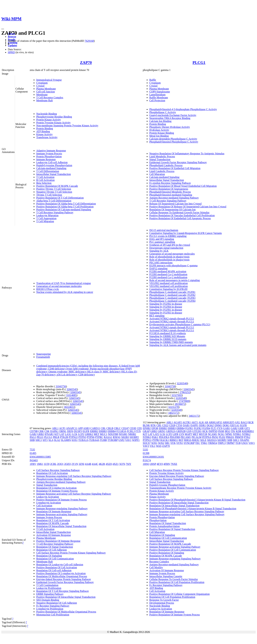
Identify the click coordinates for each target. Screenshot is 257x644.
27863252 (185, 392)
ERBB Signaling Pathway (50, 594)
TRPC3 (222, 443)
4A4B (88, 464)
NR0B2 (132, 434)
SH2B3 (125, 437)
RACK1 (165, 440)
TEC (198, 443)
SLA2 (57, 440)
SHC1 (39, 440)
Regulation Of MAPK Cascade (53, 523)
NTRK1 (237, 434)
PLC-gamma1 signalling (162, 242)
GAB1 (227, 428)
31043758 (170, 386)
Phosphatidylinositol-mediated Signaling (171, 195)
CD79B (34, 431)
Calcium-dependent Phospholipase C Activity (173, 139)
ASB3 (86, 428)
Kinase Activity (44, 134)
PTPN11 (147, 440)
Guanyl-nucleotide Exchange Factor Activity (173, 115)
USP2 (121, 440)
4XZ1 (115, 464)
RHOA (188, 440)
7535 (32, 450)
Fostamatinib (43, 357)
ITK (233, 431)
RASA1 (108, 437)
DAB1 (186, 425)
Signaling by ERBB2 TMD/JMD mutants (171, 342)
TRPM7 (231, 443)
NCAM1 (212, 434)
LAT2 (156, 434)
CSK (47, 431)
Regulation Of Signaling (49, 556)
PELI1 (40, 437)
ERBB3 (103, 431)
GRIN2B (181, 431)
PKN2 (215, 437)
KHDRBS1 (248, 431)
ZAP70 (86, 62)
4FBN (167, 464)
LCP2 (81, 434)
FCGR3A (121, 431)
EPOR (155, 428)
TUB (238, 443)
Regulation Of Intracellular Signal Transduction (61, 526)
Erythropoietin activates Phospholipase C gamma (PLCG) (180, 324)
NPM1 (229, 434)
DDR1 (203, 425)
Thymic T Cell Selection (49, 195)
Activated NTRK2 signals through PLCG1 (172, 319)
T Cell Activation (45, 177)
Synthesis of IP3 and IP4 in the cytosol (170, 245)
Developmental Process (162, 603)
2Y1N (75, 464)
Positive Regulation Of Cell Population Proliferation (177, 582)
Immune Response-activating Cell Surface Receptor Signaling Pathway (74, 494)
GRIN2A (171, 431)
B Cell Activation (45, 180)
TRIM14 (213, 443)
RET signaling (157, 316)
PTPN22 (73, 437)
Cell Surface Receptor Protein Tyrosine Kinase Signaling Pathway (71, 553)
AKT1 (195, 422)
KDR (239, 431)
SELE (203, 440)
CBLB (110, 428)
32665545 (72, 389)
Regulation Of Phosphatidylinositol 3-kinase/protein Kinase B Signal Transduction (193, 509)
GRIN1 (162, 431)
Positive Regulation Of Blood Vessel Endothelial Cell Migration (183, 186)
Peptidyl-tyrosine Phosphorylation (54, 165)
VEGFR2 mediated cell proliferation (168, 283)
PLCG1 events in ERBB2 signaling (168, 236)
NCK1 (221, 434)
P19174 (147, 460)
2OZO (67, 464)
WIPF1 (136, 440)
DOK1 (226, 425)
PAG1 (33, 437)
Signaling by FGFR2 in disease (166, 304)
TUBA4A (94, 440)
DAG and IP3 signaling (162, 239)
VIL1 (153, 446)
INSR (221, 431)
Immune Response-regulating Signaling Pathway (62, 509)
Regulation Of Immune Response (54, 511)
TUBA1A (83, 440)
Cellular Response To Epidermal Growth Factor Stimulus (179, 212)
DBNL (63, 431)
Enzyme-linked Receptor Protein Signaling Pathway (64, 579)
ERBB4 (112, 431)
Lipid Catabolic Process (162, 171)
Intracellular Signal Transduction (54, 174)
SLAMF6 (66, 440)
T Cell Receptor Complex (50, 98)
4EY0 (160, 464)
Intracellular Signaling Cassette (166, 576)
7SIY (128, 464)
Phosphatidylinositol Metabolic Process (170, 192)
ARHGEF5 (228, 422)
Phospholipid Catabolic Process (166, 165)
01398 (146, 453)
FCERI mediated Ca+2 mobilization (168, 274)
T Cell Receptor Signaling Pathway (55, 212)
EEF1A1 (235, 425)
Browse (12, 37)
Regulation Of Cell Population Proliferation (172, 597)
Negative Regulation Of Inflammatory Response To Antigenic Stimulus (187, 154)
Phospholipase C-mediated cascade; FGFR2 (172, 295)
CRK (41, 431)
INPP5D (213, 431)
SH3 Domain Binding (48, 600)
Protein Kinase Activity (49, 120)
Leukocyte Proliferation (49, 588)
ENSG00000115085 (40, 457)
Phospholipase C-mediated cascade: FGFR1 (172, 292)
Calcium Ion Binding (160, 121)
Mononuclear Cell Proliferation (53, 615)
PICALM (197, 437)
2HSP (153, 464)
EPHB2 (147, 428)
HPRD (11, 52)
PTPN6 (91, 437)
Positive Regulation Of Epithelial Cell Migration (175, 168)
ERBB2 (94, 431)
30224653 (69, 407)
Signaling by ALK (159, 251)
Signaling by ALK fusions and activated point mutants (178, 345)
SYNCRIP (189, 443)
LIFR (175, 434)
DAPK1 (54, 431)
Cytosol (40, 86)
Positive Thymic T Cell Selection (54, 189)
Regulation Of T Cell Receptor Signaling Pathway (63, 591)
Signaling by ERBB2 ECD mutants (168, 339)
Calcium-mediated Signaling (51, 168)
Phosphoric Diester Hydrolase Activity (170, 127)
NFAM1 (123, 434)
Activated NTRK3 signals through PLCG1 (172, 327)
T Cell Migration (45, 221)
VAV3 (146, 446)
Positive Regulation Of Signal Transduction (172, 529)
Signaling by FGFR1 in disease (166, 310)
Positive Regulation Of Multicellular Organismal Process (66, 612)
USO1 (245, 443)
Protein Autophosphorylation (164, 526)
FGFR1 (189, 428)
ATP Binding (43, 131)
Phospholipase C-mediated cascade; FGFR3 (172, 298)
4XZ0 (109, 464)
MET (96, 434)
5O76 (122, 464)
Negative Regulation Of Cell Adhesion (57, 603)
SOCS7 (147, 443)
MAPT (188, 434)
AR (206, 422)
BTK (153, 425)
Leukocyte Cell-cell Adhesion (52, 162)
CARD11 (95, 428)
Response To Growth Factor (164, 600)
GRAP (146, 431)
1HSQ (146, 464)
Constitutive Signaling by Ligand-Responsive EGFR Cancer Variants (186, 233)
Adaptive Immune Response (51, 151)
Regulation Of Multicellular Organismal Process (62, 576)
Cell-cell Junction (45, 92)
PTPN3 (82, 437)
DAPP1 (194, 425)
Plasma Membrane (46, 89)
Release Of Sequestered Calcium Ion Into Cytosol (175, 204)
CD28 (172, 425)
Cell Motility (156, 567)
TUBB (103, 440)
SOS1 (74, 440)
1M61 (40, 464)
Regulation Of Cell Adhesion (51, 550)
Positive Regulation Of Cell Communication (173, 550)
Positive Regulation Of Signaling (167, 553)
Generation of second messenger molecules (59, 286)
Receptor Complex (159, 562)
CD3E (133, 428)
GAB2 (33, 434)
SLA (51, 440)
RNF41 (117, 437)
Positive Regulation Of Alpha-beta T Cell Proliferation (65, 207)
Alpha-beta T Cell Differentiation (54, 201)
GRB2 (41, 434)
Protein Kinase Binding (162, 133)
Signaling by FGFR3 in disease (166, 313)
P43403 (34, 460)
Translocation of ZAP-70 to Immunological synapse (64, 283)
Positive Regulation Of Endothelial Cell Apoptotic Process (180, 218)
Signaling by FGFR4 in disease (166, 307)
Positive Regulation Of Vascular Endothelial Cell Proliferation (182, 215)
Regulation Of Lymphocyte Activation (56, 488)
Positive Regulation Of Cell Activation (57, 567)
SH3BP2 (134, 437)
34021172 (173, 413)
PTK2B (64, 437)
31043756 (61, 386)
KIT (57, 434)
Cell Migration (157, 174)
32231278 (173, 407)
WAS (159, 446)
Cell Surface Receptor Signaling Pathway (58, 470)
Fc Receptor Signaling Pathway (53, 606)
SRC (167, 443)
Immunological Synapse (49, 80)
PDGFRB (175, 437)
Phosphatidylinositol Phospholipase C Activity (174, 142)
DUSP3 (78, 431)
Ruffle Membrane (159, 98)
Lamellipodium (157, 95)
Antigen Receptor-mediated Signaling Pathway (174, 198)
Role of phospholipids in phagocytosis (169, 257)
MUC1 (104, 434)
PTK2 (247, 437)
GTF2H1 (197, 431)
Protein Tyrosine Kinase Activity (53, 123)
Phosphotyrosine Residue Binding (54, 117)
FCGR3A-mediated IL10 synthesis (168, 333)
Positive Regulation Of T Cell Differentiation (60, 198)
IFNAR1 (49, 434)
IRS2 (227, 431)
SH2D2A (212, 440)
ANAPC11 (72, 428)
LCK (75, 434)
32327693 (177, 395)
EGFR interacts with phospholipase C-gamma (173, 266)
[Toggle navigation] (3, 29)
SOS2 (161, 443)
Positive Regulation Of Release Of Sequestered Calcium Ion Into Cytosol (188, 207)
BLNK (146, 425)
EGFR (86, 431)
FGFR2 (198, 428)
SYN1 (180, 443)
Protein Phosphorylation (49, 156)
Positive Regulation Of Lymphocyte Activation (61, 573)
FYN (138, 431)
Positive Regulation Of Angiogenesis (169, 189)
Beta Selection (44, 183)
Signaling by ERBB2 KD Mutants (167, 336)
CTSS (179, 425)
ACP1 (62, 428)
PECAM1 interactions (161, 263)
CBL (103, 428)
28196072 (180, 404)
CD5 (139, 428)
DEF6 (70, 431)
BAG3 (244, 422)
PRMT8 (239, 437)
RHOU (196, 440)
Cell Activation (44, 506)
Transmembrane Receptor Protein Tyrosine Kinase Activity (180, 488)
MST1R (203, 434)
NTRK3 (147, 437)
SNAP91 (245, 440)
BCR (251, 422)
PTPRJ (156, 440)
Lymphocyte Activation (49, 503)
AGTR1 (187, 422)
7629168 (89, 41)
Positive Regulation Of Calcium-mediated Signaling (64, 210)
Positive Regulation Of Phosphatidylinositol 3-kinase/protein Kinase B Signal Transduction (197, 500)
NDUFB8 (113, 434)
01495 (33, 453)
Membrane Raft (44, 100)
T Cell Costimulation (47, 585)
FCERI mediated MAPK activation (168, 271)
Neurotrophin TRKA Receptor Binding (170, 118)
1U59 (47, 464)
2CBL (53, 464)
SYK (173, 443)
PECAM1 (186, 437)
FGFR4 (206, 428)
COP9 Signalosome (160, 92)
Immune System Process (49, 154)
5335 (145, 450)
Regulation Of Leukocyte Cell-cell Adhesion (60, 565)
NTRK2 (246, 434)
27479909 (184, 401)
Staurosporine (44, 354)
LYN (182, 434)
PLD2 (222, 437)
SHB (32, 440)
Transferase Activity (47, 137)
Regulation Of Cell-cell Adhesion (54, 570)
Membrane (42, 95)
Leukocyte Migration (47, 215)
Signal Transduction (160, 159)
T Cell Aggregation (46, 218)
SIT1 (45, 440)
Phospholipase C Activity (163, 112)
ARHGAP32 (215, 422)
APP (80, 428)
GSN (189, 431)
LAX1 (68, 434)
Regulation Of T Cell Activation (53, 520)
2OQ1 (60, 464)
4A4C (95, 464)
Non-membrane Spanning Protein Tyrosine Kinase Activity (67, 126)
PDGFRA (164, 437)
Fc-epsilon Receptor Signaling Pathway (170, 183)
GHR (241, 428)
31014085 (71, 395)
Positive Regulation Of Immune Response (58, 541)
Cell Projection (157, 100)
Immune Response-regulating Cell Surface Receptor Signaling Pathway (74, 476)
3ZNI (81, 464)
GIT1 (247, 428)
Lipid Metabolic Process (162, 156)
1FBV (33, 464)
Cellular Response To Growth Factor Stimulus (174, 579)
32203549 (182, 383)
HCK (205, 431)
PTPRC (99, 437)
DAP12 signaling (158, 268)
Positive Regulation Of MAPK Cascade (57, 186)
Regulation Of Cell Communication (55, 559)
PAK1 (155, 437)
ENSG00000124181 (153, 457)
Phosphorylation (158, 520)
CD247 (125, 428)
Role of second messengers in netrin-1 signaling (175, 280)
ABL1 (55, 428)
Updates (12, 45)
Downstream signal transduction (166, 248)
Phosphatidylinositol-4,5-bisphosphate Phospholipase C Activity (183, 109)
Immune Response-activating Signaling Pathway (62, 514)
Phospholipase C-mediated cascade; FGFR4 (172, 301)
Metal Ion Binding (159, 136)
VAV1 (128, 440)
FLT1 (214, 428)
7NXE (174, 464)
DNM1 (218, 425)
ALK (201, 422)
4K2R (102, 464)
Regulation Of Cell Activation (52, 473)
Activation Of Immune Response (54, 535)
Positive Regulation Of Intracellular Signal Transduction (66, 597)
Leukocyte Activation (48, 497)
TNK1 (204, 443)
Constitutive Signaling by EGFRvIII (168, 289)
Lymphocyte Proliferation (50, 609)
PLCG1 (199, 62)
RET (181, 440)
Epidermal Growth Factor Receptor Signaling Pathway (178, 162)
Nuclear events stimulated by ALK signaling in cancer (65, 292)
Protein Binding (45, 128)
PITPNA (207, 437)
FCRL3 (131, 431)
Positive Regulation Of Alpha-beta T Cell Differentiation (66, 204)
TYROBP (113, 440)
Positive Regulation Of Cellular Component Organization (179, 594)
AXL (237, 422)
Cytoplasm (42, 83)
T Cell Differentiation (48, 171)
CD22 (165, 425)
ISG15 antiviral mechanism (164, 230)
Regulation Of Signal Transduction (55, 547)
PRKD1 (230, 437)
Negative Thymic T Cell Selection (54, 192)
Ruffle (153, 80)
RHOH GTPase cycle (48, 289)
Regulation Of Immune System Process (57, 491)
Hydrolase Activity (159, 130)
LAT (62, 434)
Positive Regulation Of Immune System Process (61, 500)
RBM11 (174, 440)
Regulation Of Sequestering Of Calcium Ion (172, 210)
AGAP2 (178, 422)
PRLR (56, 437)
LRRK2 (89, 434)
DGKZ (210, 425)
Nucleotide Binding (47, 114)
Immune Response (46, 159)
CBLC (117, 428)
